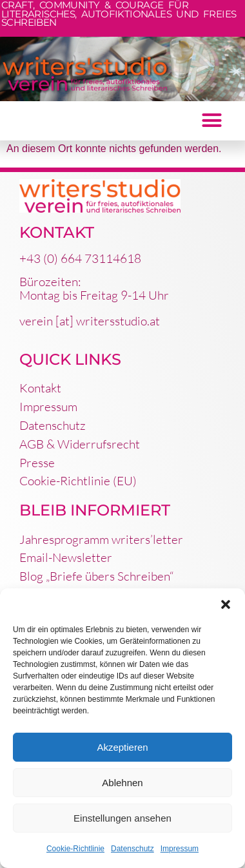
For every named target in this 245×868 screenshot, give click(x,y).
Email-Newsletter (66, 557)
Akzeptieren (122, 747)
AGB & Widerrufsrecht (80, 444)
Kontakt (40, 388)
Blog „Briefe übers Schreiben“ (96, 576)
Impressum (180, 849)
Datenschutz (132, 849)
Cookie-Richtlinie (75, 849)
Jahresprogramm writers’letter (101, 539)
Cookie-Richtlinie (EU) (78, 481)
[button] (226, 604)
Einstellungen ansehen (122, 818)
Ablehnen (122, 783)
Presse (37, 463)
